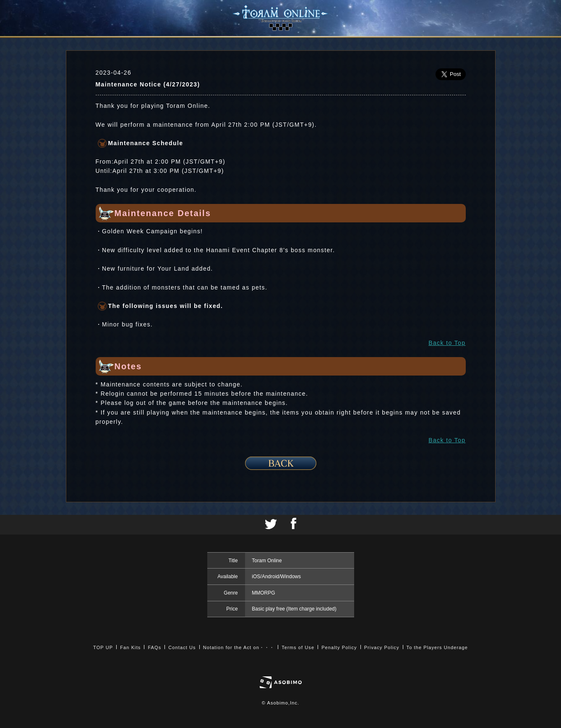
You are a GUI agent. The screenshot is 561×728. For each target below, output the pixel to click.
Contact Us (182, 647)
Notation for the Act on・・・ (239, 647)
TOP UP (103, 647)
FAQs (154, 647)
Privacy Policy (382, 647)
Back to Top (447, 343)
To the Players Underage (437, 647)
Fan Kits (130, 647)
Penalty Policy (339, 647)
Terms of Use (298, 647)
